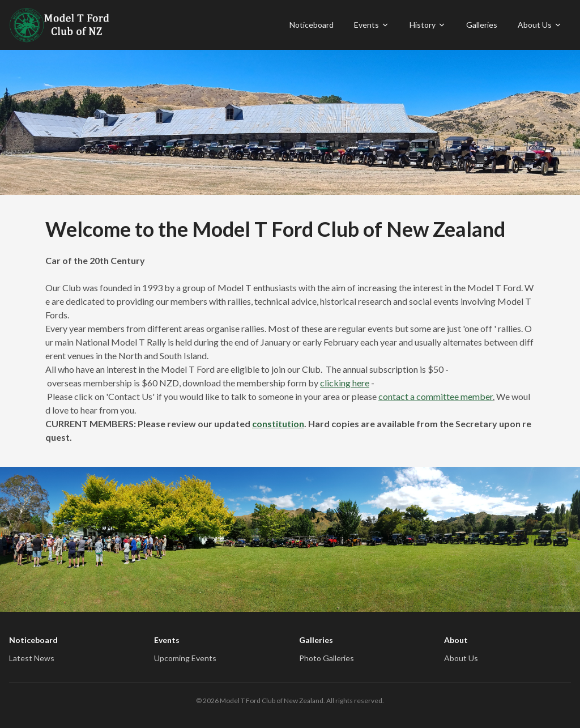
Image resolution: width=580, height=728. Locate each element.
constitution (278, 423)
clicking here (345, 383)
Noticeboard (312, 25)
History (428, 25)
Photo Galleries (327, 658)
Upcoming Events (185, 658)
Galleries (482, 25)
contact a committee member (436, 396)
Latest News (32, 658)
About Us (540, 25)
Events (372, 25)
